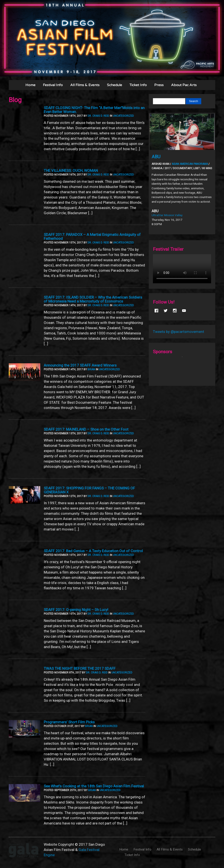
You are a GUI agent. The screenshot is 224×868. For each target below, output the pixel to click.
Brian (91, 369)
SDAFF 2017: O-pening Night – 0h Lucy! (76, 610)
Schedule (115, 85)
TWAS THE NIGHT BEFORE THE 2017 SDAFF (80, 668)
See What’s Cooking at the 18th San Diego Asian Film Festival (94, 786)
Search (193, 101)
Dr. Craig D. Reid (98, 116)
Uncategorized (123, 116)
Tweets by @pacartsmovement (178, 332)
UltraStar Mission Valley (167, 215)
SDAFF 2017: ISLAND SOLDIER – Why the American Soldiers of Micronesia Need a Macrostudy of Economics (93, 299)
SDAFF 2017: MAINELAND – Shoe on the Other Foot (86, 429)
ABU (156, 157)
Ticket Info (138, 85)
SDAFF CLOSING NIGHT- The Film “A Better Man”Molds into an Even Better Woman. (94, 110)
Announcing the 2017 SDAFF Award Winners (80, 365)
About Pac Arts (184, 85)
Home (30, 85)
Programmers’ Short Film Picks (69, 722)
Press (159, 85)
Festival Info (53, 85)
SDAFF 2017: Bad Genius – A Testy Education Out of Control (93, 551)
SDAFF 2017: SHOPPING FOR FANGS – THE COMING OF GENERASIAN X (89, 490)
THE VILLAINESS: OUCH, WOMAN (71, 170)
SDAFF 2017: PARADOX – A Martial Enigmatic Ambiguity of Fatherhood (92, 237)
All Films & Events (85, 85)
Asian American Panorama (190, 164)
